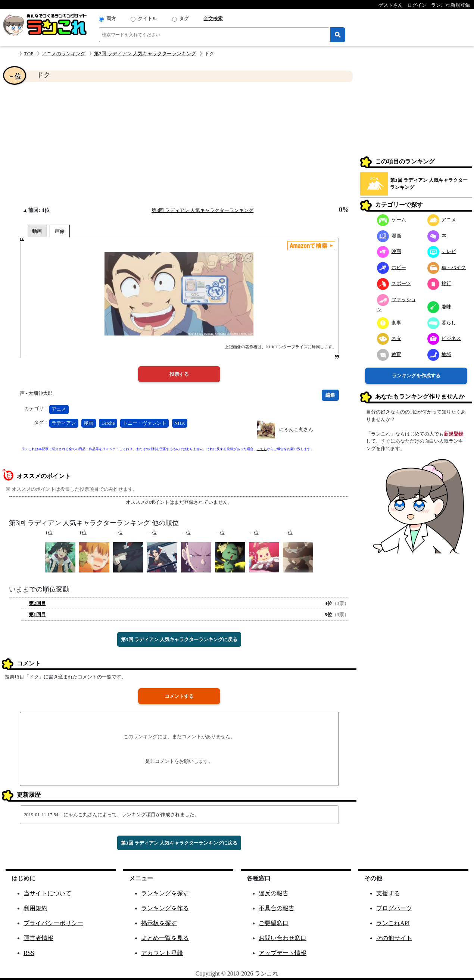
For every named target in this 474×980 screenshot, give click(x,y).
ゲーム (392, 220)
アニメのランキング (64, 54)
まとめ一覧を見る (165, 938)
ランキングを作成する (416, 376)
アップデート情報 (283, 953)
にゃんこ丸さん (296, 429)
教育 (389, 354)
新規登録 (453, 434)
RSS (29, 953)
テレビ (442, 251)
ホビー (392, 267)
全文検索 (213, 18)
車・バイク (447, 267)
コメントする (179, 696)
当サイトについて (47, 893)
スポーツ (394, 283)
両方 (111, 18)
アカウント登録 (162, 953)
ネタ (389, 338)
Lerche (108, 423)
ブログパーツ (394, 908)
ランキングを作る (165, 908)
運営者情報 (38, 938)
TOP (29, 54)
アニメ (59, 409)
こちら (262, 449)
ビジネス (444, 338)
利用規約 (35, 908)
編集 (330, 395)
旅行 (439, 283)
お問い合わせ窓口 (283, 938)
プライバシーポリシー (53, 923)
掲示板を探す (159, 923)
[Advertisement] (179, 144)
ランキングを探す (165, 893)
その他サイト (394, 938)
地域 (439, 354)
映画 (389, 251)
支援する (388, 893)
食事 (389, 323)
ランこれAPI (393, 923)
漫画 (88, 423)
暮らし (442, 323)
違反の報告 (274, 893)
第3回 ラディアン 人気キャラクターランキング (145, 54)
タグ (184, 18)
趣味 (439, 307)
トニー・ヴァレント (145, 423)
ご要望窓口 (274, 923)
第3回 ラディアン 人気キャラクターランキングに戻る (179, 639)
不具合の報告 (277, 908)
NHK (180, 423)
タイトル (147, 18)
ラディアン (64, 423)
